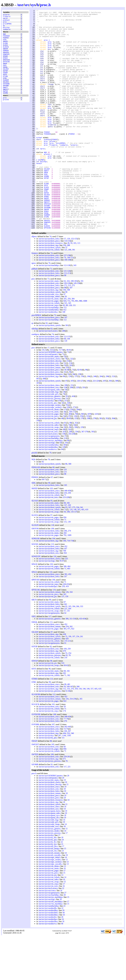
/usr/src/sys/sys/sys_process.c (50, 442)
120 (65, 327)
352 (107, 462)
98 (51, 705)
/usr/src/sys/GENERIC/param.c (51, 396)
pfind (52, 168)
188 (66, 429)
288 (68, 289)
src (27, 5)
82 (64, 349)
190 (70, 680)
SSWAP (5, 84)
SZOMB (5, 108)
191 (82, 325)
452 (66, 590)
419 (87, 553)
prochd (6, 116)
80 (67, 394)
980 (81, 345)
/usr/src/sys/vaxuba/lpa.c (48, 630)
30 (64, 436)
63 (65, 325)
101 (53, 748)
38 (68, 414)
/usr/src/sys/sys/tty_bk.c (48, 881)
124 (69, 315)
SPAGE (5, 64)
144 (68, 382)
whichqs (6, 30)
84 (74, 418)
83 (51, 372)
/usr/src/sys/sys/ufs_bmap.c (49, 892)
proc (5, 24)
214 (68, 405)
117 (50, 660)
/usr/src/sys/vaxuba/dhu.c (48, 954)
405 (83, 553)
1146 (64, 779)
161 (70, 473)
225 (78, 431)
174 (64, 755)
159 (64, 478)
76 (49, 307)
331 (84, 431)
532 (68, 777)
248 (95, 420)
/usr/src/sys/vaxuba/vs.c (48, 493)
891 (77, 345)
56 (66, 340)
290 (70, 475)
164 (71, 636)
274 (69, 575)
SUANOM (6, 93)
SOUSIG (6, 60)
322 (72, 402)
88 (65, 319)
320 (68, 447)
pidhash (6, 21)
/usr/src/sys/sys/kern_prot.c (49, 416)
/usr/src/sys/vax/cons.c (47, 934)
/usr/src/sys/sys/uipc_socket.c (50, 449)
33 (64, 959)
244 (67, 743)
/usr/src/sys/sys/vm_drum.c (49, 453)
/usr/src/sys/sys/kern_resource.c (51, 287)
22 (62, 886)
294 (78, 453)
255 (70, 478)
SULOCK (6, 95)
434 (84, 662)
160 (64, 585)
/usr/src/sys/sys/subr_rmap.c (50, 868)
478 (60, 444)
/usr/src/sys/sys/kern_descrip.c (50, 405)
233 (65, 537)
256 (81, 460)
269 (69, 549)
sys (33, 5)
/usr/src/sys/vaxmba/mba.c (49, 354)
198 (88, 462)
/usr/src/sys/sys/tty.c (46, 444)
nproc (5, 19)
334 (78, 551)
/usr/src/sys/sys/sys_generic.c (50, 440)
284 (101, 420)
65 (61, 486)
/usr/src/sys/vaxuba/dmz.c (49, 959)
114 (66, 285)
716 (68, 585)
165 (65, 529)
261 (82, 680)
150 (82, 420)
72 (60, 394)
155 (76, 282)
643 (65, 345)
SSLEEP (6, 80)
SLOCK (5, 51)
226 (68, 451)
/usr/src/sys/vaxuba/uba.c (48, 356)
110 (51, 616)
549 (88, 733)
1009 (69, 579)
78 (66, 402)
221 (94, 425)
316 (74, 662)
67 (52, 521)
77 (65, 763)
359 (69, 342)
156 (79, 327)
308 (65, 610)
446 (66, 534)
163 (68, 325)
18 (43, 394)
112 (65, 309)
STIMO (5, 88)
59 (71, 287)
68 (53, 511)
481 (69, 728)
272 (74, 451)
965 (83, 458)
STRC (5, 91)
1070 (89, 458)
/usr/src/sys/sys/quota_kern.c (50, 855)
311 (71, 662)
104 (54, 582)
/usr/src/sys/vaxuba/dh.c (48, 952)
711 (69, 345)
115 (69, 380)
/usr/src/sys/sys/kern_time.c (49, 429)
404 (65, 489)
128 (70, 349)
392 (69, 719)
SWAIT (5, 102)
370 (87, 475)
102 (51, 608)
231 (72, 429)
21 (46, 394)
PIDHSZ (6, 42)
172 (65, 329)
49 (68, 287)
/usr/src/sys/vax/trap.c (47, 486)
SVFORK (6, 100)
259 (64, 289)
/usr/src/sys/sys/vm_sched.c (49, 294)
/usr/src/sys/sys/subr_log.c (49, 436)
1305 (69, 779)
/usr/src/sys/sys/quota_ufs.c (49, 861)
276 (94, 462)
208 (70, 294)
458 (64, 678)
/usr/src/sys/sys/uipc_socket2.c (51, 451)
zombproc (7, 33)
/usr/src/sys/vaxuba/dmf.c (48, 956)
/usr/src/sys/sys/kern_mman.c (50, 411)
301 (67, 369)
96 (70, 416)
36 (65, 414)
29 (63, 954)
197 (74, 680)
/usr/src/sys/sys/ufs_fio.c (48, 895)
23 (63, 895)
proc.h (45, 5)
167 (65, 549)
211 (65, 516)
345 (70, 347)
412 (65, 354)
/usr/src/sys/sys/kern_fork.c (49, 282)
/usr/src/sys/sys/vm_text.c (49, 475)
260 (64, 375)
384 (73, 342)
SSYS (5, 86)
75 (67, 773)
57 (65, 282)
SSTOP (5, 82)
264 (70, 652)
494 (70, 458)
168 (64, 356)
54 (51, 394)
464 (69, 610)
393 (93, 475)
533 (63, 707)
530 (80, 733)
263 (64, 475)
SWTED (5, 106)
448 (66, 760)
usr (21, 5)
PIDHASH (6, 40)
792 (65, 579)
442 (66, 770)
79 (64, 438)
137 (76, 420)
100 (52, 798)
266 (65, 575)
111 (51, 666)
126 (69, 327)
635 (100, 733)
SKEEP (5, 47)
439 (76, 733)
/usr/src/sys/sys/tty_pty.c (48, 447)
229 (82, 471)
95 (51, 544)
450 (69, 534)
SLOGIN (6, 53)
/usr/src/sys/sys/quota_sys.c (49, 859)
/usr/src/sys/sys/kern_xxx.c (49, 431)
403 (69, 612)
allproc (6, 15)
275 (73, 329)
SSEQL (5, 77)
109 (52, 572)
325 (66, 602)
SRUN (5, 73)
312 (64, 733)
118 (69, 309)
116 (69, 285)
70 (65, 301)
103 (75, 287)
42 (63, 447)
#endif (39, 194)
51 (65, 407)
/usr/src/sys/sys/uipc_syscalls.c (51, 908)
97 (64, 338)
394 (64, 334)
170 (82, 462)
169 (65, 693)
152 (72, 282)
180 (72, 325)
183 (76, 325)
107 (71, 331)
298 (107, 420)
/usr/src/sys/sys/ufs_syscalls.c (50, 899)
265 (81, 743)
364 (113, 462)
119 (65, 513)
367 (83, 475)
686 (44, 422)
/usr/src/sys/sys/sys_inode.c (49, 875)
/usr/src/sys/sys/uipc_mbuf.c (50, 340)
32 (64, 469)
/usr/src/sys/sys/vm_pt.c (48, 462)
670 (64, 695)
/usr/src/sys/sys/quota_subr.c (50, 433)
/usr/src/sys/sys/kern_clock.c (50, 402)
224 (98, 425)
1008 (85, 345)
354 (77, 475)
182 (68, 547)
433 (81, 662)
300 (70, 508)
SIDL (5, 44)
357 (38, 427)
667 (38, 422)
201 (65, 342)
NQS (4, 38)
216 (72, 453)
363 (65, 638)
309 (117, 425)
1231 (97, 458)
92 (74, 469)
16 (65, 850)
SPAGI (5, 66)
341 (82, 551)
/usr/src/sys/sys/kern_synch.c (50, 291)
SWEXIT (6, 104)
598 (68, 334)
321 (66, 347)
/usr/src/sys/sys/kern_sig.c (49, 289)
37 (65, 480)
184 (74, 650)
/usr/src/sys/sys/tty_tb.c (48, 886)
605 (96, 733)
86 (64, 420)
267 (70, 551)
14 (68, 844)
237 (65, 299)
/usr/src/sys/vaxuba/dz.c (48, 961)
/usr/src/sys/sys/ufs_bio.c (48, 890)
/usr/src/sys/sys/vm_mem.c (49, 342)
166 (76, 471)
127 (82, 425)
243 (75, 309)
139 (69, 566)
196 (88, 420)
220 (68, 541)
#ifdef (39, 163)
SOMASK (6, 58)
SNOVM (5, 55)
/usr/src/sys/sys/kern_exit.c (49, 299)
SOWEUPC (6, 62)
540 (84, 733)
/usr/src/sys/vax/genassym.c (49, 480)
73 (48, 323)
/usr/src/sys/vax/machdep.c (49, 309)
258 (73, 478)
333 (88, 460)
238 (69, 299)
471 (69, 672)
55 (66, 680)
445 (69, 770)
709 (64, 595)
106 (66, 304)
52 (66, 291)
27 (65, 936)
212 (65, 317)
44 (63, 956)
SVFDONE (6, 97)
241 (65, 648)
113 (79, 287)
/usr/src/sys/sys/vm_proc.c (49, 460)
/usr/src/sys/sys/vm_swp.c (49, 349)
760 (76, 458)
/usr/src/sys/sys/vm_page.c (49, 345)
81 (70, 394)
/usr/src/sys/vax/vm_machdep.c (51, 948)
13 (67, 903)
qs (4, 28)
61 (65, 687)
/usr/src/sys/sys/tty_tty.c (48, 888)
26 (65, 471)
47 (66, 425)
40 (62, 462)
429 (67, 682)
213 (69, 317)
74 (50, 280)
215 (64, 541)
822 (73, 672)
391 (74, 294)
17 (48, 391)
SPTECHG (6, 71)
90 (49, 527)
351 (67, 440)
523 (113, 420)
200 (71, 431)
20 (68, 819)
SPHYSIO (6, 69)
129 (68, 282)
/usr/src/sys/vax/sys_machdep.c (51, 484)
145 (75, 327)
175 (65, 453)
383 (65, 672)
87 (69, 460)
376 (38, 464)
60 (65, 382)
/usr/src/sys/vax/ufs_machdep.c (51, 945)
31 (68, 418)
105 (53, 788)
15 (67, 828)
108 (69, 304)
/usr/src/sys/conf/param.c (48, 398)
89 (67, 349)
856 (65, 561)
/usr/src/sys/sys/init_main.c (49, 325)
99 (66, 336)
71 (51, 313)
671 (64, 803)
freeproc (7, 17)
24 (63, 883)
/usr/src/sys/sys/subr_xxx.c (49, 338)
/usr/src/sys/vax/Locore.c (48, 375)
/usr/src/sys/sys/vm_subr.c (49, 469)
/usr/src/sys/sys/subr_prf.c (49, 438)
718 (72, 585)
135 (72, 556)
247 (104, 425)
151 (72, 301)
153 (76, 462)
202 (65, 577)
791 (73, 345)
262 (71, 670)
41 (65, 416)
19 (65, 824)
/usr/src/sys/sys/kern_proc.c (49, 285)
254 (67, 670)
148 (68, 301)
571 (66, 444)
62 (53, 394)
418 (73, 440)
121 (66, 294)
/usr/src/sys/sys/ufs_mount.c (50, 897)
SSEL (5, 75)
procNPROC (7, 26)
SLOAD (5, 49)
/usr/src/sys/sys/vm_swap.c (49, 471)
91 (81, 414)
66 (69, 735)
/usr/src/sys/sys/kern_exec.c (49, 534)
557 (92, 733)
